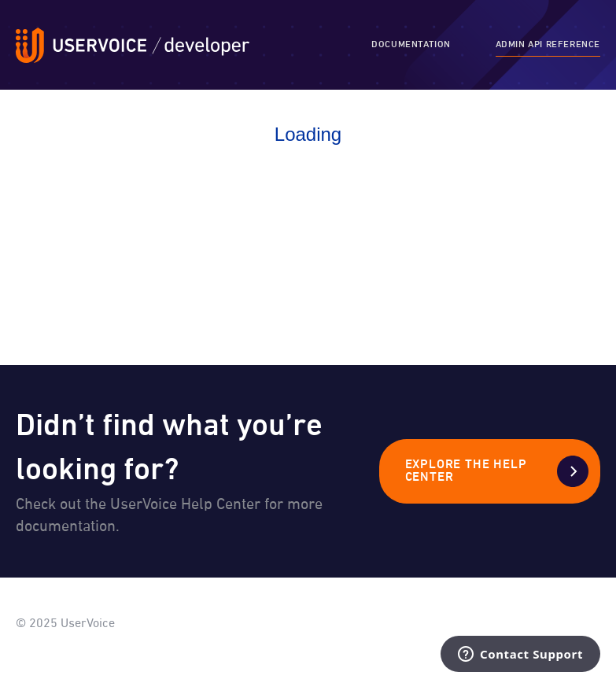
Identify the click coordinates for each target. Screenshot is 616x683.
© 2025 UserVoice (65, 624)
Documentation (411, 45)
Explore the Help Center (466, 471)
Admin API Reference (548, 45)
